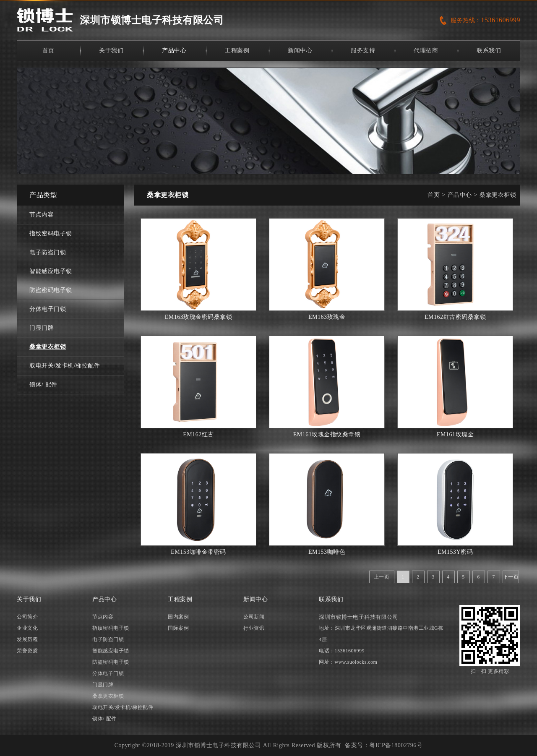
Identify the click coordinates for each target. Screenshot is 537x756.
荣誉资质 (27, 651)
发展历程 (27, 639)
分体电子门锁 (48, 309)
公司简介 (27, 617)
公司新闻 (254, 617)
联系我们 (489, 51)
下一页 (511, 577)
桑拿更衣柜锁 (48, 347)
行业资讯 (254, 628)
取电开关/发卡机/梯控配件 (65, 366)
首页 (48, 51)
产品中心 (174, 51)
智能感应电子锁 (51, 271)
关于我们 (111, 51)
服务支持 (363, 51)
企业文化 (27, 628)
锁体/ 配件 (43, 385)
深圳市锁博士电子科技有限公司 (152, 20)
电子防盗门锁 (48, 252)
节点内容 (42, 215)
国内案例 (178, 617)
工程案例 (237, 51)
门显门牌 (42, 328)
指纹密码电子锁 (51, 233)
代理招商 (426, 51)
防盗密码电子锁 (51, 290)
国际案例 (178, 628)
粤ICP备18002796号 (396, 745)
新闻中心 (300, 51)
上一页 (382, 577)
